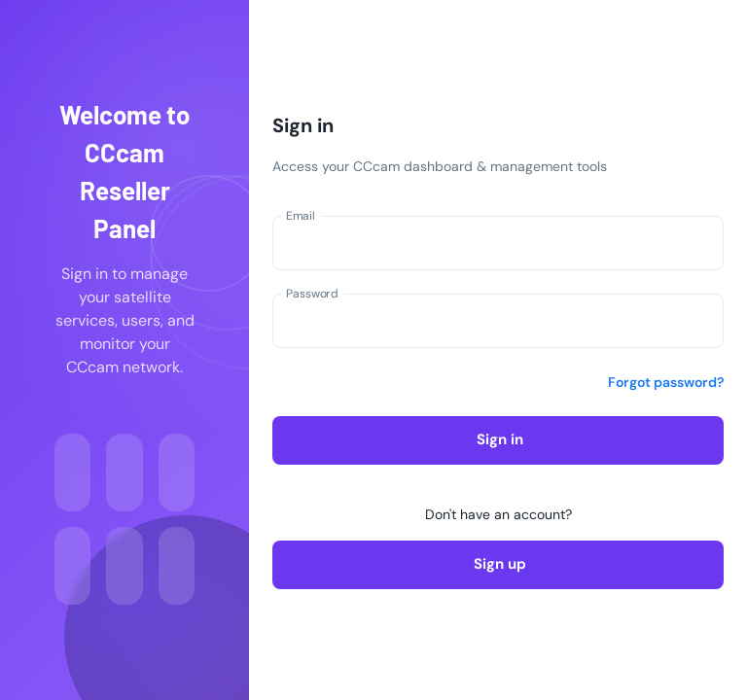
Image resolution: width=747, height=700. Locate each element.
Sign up (498, 565)
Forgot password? (666, 382)
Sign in (498, 440)
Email (301, 216)
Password (312, 294)
